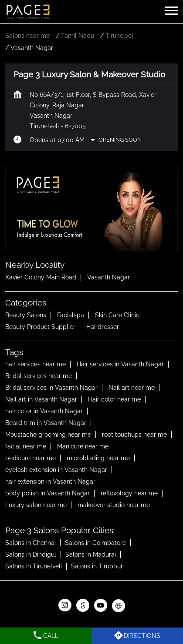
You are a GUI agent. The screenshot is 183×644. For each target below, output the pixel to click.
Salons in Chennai (30, 543)
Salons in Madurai (91, 555)
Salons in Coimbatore (95, 543)
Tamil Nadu (78, 36)
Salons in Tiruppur (97, 567)
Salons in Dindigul (31, 555)
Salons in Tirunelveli (34, 567)
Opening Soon (120, 140)
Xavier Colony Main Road (41, 277)
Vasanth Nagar (108, 277)
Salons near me (27, 36)
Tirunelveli (120, 36)
